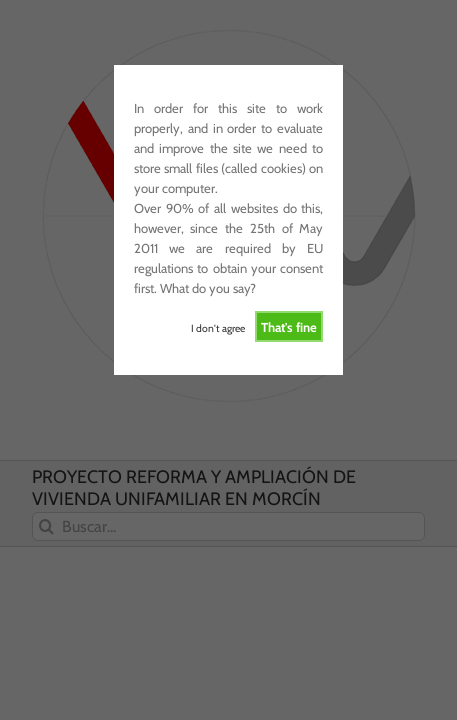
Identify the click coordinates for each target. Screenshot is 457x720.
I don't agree (218, 328)
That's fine (289, 327)
